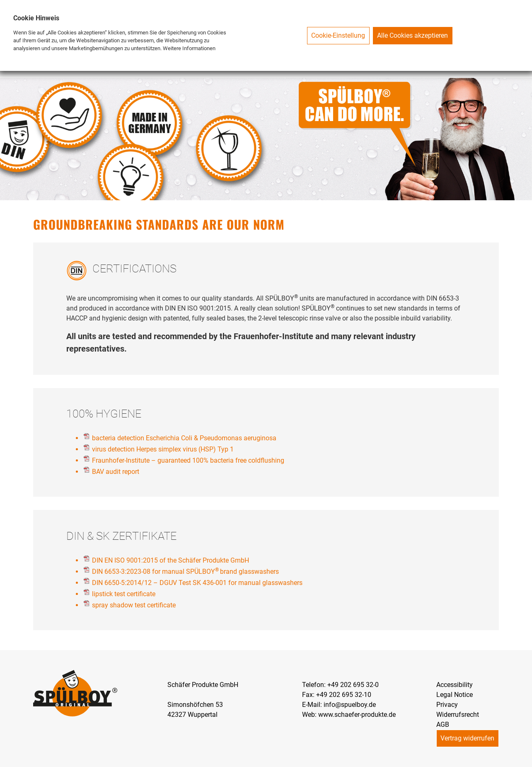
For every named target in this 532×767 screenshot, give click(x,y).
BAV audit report (116, 472)
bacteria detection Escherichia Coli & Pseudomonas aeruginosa (184, 438)
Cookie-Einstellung (338, 35)
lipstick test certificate (124, 594)
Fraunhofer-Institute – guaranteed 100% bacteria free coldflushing (188, 460)
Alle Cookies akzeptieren (412, 35)
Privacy (447, 705)
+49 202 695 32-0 (353, 685)
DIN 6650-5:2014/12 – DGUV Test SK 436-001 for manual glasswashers (197, 583)
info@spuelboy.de (350, 705)
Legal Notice (455, 695)
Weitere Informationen (189, 48)
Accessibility (455, 685)
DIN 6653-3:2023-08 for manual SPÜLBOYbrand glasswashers (185, 572)
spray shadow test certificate (134, 605)
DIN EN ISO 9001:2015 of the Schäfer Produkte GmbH (170, 560)
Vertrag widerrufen (467, 738)
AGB (443, 725)
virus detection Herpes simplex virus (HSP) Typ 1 (163, 449)
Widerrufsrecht (458, 715)
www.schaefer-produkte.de (357, 715)
